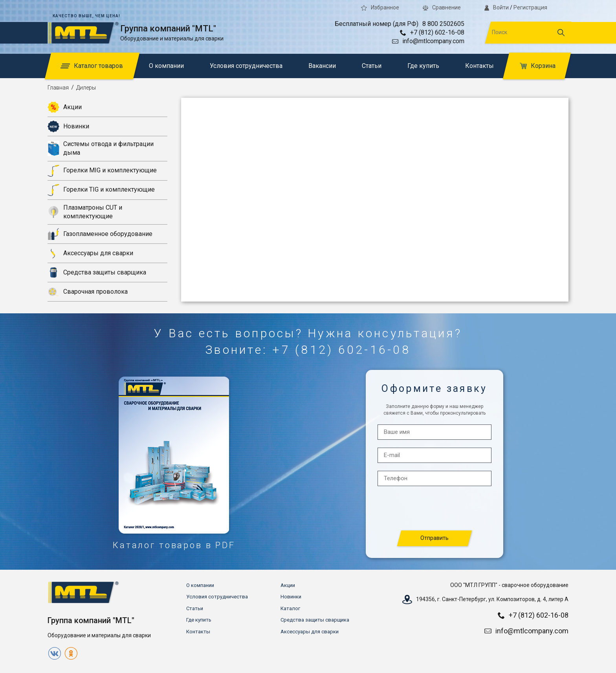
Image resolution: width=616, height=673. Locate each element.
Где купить (423, 66)
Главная (58, 88)
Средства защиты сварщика (97, 272)
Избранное (380, 7)
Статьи (372, 66)
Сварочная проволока (88, 292)
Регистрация (530, 7)
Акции (65, 107)
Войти (497, 7)
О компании (166, 66)
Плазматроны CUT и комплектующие (85, 212)
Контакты (479, 66)
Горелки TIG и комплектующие (101, 190)
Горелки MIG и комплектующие (102, 171)
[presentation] (435, 509)
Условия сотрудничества (246, 66)
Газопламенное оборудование (100, 234)
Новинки (68, 126)
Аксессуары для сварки (90, 253)
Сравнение (442, 7)
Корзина (538, 66)
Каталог (290, 608)
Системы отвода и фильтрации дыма (101, 148)
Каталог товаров (92, 66)
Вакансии (322, 66)
